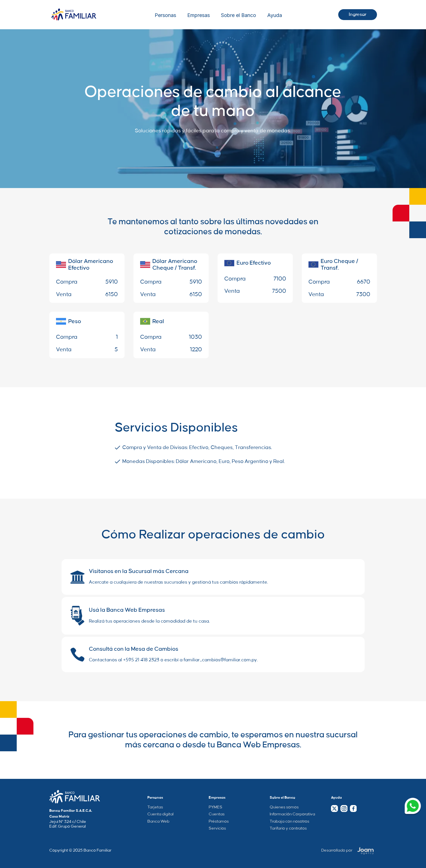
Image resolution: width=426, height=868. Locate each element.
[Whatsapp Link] (413, 807)
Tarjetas (155, 807)
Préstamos (219, 821)
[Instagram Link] (344, 809)
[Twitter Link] (334, 809)
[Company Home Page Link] (75, 797)
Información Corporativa (292, 814)
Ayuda (275, 15)
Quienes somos (284, 807)
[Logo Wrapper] (74, 15)
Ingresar (358, 14)
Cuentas (217, 814)
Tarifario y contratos (288, 828)
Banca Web (158, 821)
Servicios (217, 828)
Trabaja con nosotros (289, 821)
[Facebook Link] (353, 808)
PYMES (216, 807)
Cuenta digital (160, 814)
